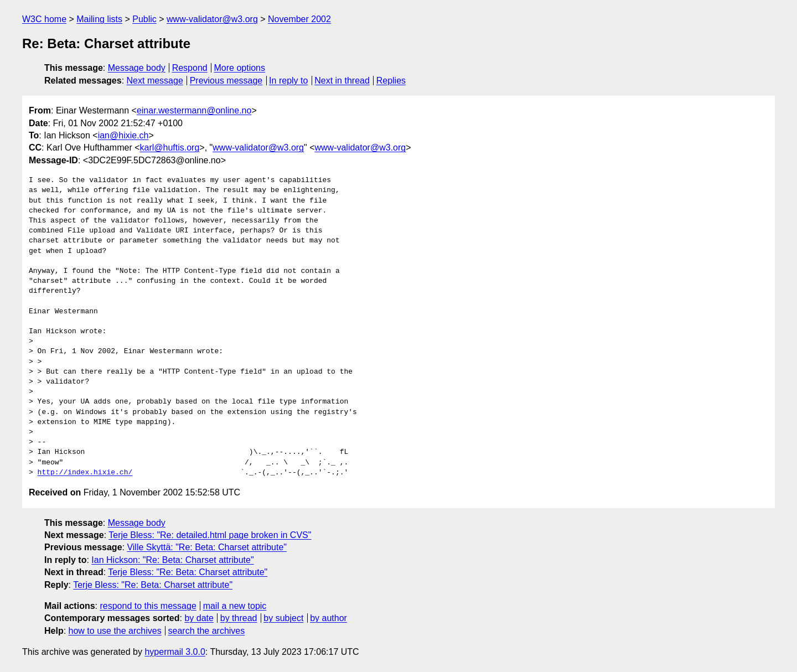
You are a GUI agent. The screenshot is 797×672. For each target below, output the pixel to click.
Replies (391, 81)
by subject (283, 618)
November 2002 (299, 19)
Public (144, 19)
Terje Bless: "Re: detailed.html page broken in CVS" (210, 535)
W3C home (44, 19)
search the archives (207, 631)
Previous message (226, 81)
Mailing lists (99, 19)
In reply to (288, 81)
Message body (137, 68)
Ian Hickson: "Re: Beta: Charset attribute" (172, 560)
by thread (239, 618)
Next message (155, 81)
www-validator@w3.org (212, 19)
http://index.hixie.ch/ (85, 473)
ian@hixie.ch (123, 135)
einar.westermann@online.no (194, 110)
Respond (190, 68)
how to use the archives (115, 631)
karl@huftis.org (170, 148)
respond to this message (148, 606)
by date (199, 618)
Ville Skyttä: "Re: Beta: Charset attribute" (207, 547)
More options (240, 68)
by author (328, 618)
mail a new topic (235, 606)
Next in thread (342, 81)
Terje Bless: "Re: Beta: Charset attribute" (188, 572)
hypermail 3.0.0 (175, 652)
